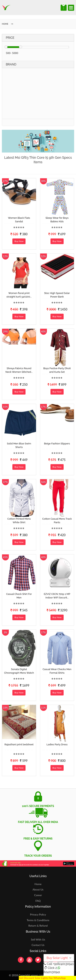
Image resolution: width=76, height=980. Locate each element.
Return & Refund (38, 926)
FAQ (38, 901)
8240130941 (52, 972)
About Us (38, 889)
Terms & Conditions (38, 920)
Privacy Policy (38, 914)
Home (38, 884)
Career (38, 895)
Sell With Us (38, 939)
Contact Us (38, 945)
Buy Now (19, 241)
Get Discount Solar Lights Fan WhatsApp (42, 978)
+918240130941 (63, 964)
